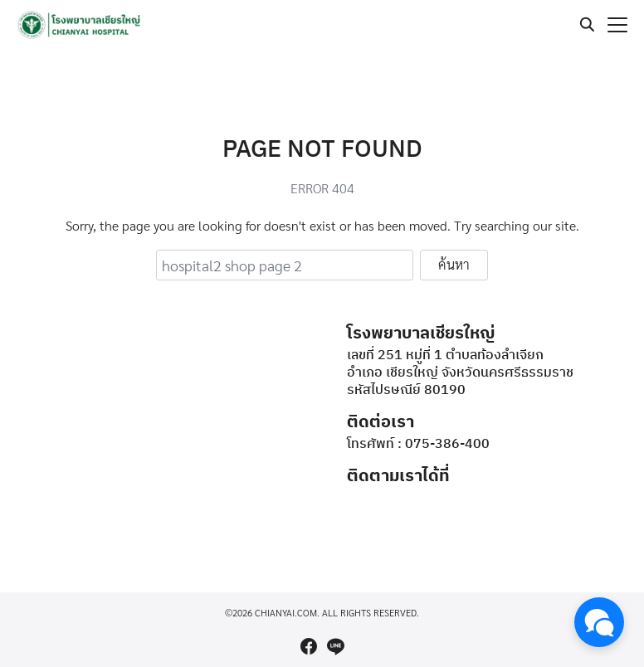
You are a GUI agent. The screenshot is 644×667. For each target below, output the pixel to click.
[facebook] (309, 646)
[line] (335, 646)
